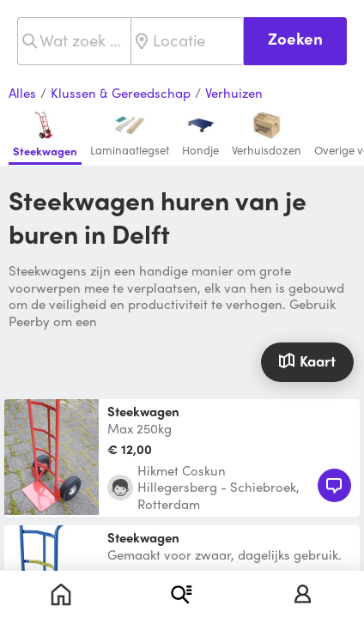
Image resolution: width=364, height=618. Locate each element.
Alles (22, 94)
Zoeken (295, 38)
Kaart (307, 360)
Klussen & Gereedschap (121, 94)
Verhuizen (234, 94)
